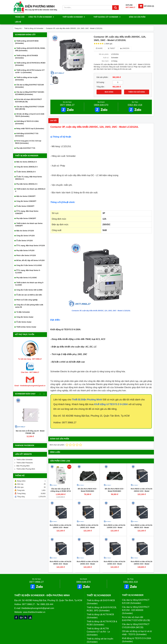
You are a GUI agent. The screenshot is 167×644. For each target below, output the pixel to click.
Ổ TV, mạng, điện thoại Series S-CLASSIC (28, 267)
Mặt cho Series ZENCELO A (27, 157)
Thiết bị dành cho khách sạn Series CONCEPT (29, 220)
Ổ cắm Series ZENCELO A (26, 167)
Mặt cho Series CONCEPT (26, 191)
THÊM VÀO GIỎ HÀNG (137, 87)
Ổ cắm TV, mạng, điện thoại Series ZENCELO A (29, 173)
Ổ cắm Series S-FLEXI (24, 236)
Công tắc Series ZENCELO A (27, 162)
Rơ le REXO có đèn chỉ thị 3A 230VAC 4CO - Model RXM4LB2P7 (141, 559)
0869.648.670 (101, 100)
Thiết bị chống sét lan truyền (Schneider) (26, 74)
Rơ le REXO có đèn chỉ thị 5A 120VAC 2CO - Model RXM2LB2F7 (60, 523)
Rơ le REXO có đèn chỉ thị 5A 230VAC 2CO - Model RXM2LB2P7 (141, 486)
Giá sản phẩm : (103, 72)
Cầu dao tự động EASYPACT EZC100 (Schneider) (29, 81)
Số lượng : (101, 77)
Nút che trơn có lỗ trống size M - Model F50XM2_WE (30, 427)
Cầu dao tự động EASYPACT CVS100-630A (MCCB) (30, 103)
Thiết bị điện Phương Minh (26, 464)
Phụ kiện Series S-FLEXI (25, 246)
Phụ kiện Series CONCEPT (26, 213)
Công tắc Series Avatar (25, 312)
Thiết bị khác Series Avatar (26, 322)
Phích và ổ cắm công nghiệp (27, 295)
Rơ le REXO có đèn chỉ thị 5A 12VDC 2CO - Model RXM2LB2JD (114, 559)
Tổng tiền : (101, 82)
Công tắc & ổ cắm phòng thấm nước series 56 (29, 301)
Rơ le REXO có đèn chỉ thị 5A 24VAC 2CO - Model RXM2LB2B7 (87, 523)
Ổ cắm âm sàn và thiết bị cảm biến (29, 290)
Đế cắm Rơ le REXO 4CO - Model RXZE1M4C (88, 485)
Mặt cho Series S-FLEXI (25, 226)
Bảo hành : (106, 56)
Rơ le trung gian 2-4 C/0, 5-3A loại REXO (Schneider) (28, 137)
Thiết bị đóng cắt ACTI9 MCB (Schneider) (26, 52)
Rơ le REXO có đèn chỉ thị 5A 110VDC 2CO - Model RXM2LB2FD (114, 523)
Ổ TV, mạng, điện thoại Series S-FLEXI (31, 241)
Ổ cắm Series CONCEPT (25, 201)
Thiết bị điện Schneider (69, 17)
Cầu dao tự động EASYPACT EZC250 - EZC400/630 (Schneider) (30, 88)
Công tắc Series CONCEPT (26, 196)
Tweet (111, 43)
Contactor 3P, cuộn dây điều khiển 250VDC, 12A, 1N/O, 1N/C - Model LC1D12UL (101, 306)
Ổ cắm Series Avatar (24, 317)
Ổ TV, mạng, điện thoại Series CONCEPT (27, 207)
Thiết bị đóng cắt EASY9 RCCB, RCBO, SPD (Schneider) (30, 44)
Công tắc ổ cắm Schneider (41, 17)
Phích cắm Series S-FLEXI (26, 251)
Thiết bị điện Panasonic (25, 458)
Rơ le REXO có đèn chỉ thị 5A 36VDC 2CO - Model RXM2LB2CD (60, 559)
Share (99, 43)
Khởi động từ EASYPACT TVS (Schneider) (27, 130)
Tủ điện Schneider (23, 307)
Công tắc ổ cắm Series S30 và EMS (29, 285)
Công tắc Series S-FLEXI (25, 231)
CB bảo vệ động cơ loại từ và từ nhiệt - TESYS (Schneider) (30, 110)
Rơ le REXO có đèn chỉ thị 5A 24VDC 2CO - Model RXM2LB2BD (87, 559)
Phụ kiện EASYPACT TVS (26, 143)
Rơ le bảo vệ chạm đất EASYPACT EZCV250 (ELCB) (28, 96)
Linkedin (125, 43)
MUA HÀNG (109, 87)
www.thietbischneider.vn (34, 607)
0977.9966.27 (67, 100)
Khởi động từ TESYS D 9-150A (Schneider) (27, 118)
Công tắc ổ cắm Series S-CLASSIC (29, 260)
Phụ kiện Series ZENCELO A (27, 179)
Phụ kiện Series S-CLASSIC (27, 273)
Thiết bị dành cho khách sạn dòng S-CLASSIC (29, 279)
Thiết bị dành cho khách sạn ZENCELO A (30, 185)
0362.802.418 (135, 100)
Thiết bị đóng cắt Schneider (98, 17)
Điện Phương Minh (23, 461)
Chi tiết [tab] (53, 116)
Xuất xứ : (106, 53)
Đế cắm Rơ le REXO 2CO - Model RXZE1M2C (115, 485)
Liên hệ (139, 17)
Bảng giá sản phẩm (123, 17)
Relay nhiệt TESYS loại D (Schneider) (30, 124)
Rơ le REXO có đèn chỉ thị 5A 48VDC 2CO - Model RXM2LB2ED (141, 523)
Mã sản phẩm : (104, 49)
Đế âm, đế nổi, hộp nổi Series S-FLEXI (30, 255)
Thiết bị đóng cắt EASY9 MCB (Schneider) (27, 37)
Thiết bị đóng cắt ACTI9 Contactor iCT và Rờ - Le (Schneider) (30, 66)
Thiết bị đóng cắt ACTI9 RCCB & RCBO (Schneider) (30, 59)
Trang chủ (20, 17)
